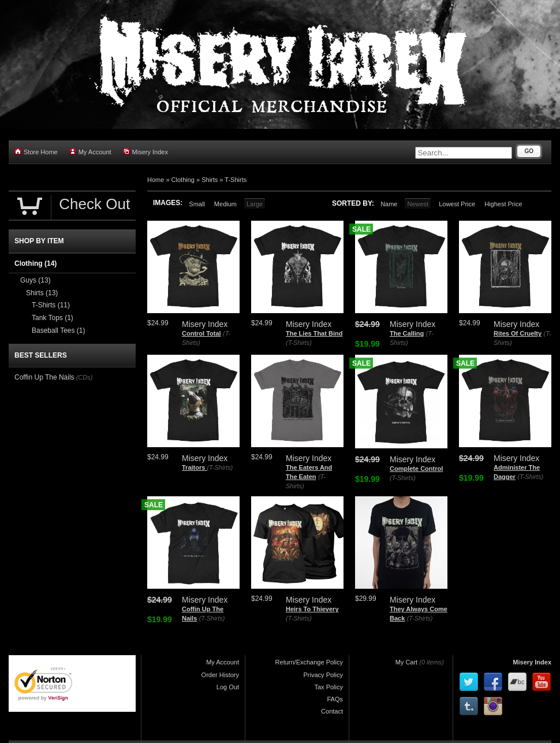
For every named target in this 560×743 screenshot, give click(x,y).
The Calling (407, 333)
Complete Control (416, 469)
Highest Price (503, 204)
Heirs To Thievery (312, 609)
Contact (332, 711)
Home (156, 180)
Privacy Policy (323, 675)
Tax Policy (328, 687)
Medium (225, 204)
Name (389, 204)
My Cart (407, 662)
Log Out (228, 687)
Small (197, 204)
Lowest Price (457, 204)
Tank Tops (53, 318)
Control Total (201, 333)
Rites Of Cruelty (518, 333)
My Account (90, 152)
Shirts (210, 180)
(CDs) (85, 377)
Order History (220, 675)
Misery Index (145, 152)
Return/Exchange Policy (309, 662)
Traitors (194, 467)
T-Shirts (236, 180)
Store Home (36, 152)
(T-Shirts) (299, 343)
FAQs (335, 699)
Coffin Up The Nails (44, 377)
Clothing (183, 180)
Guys (36, 280)
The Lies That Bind (314, 333)
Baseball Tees (59, 330)
